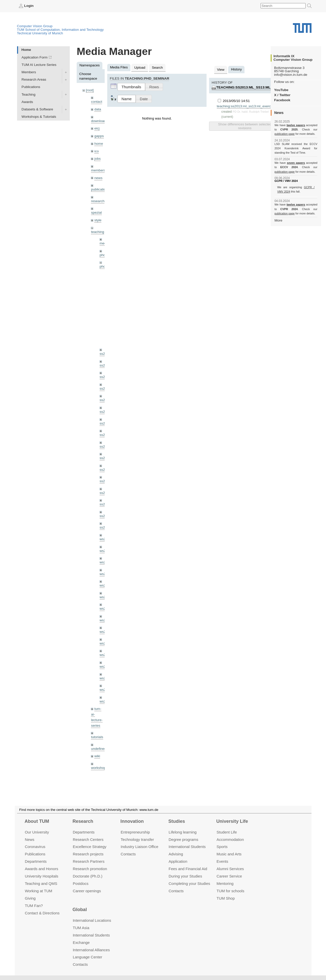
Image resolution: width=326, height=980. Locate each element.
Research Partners (89, 862)
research (98, 201)
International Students (187, 847)
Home (26, 50)
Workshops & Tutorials (39, 117)
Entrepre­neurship (135, 832)
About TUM (37, 822)
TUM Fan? (34, 906)
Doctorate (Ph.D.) (88, 876)
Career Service (229, 876)
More (279, 220)
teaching (97, 232)
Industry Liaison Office (140, 847)
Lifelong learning (183, 832)
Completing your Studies (189, 883)
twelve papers (296, 125)
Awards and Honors (41, 869)
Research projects (88, 854)
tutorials (97, 737)
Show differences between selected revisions (245, 126)
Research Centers (88, 839)
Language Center (88, 957)
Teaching (29, 94)
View (221, 70)
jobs (97, 159)
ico (96, 151)
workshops (99, 768)
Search (157, 68)
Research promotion (90, 869)
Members (29, 72)
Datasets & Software (37, 109)
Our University (37, 832)
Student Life (227, 832)
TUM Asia (81, 928)
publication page (285, 134)
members (98, 170)
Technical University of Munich (40, 33)
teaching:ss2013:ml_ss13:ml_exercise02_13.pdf (262, 87)
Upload (140, 68)
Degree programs (183, 839)
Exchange (81, 942)
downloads (99, 121)
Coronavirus (35, 847)
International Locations (92, 920)
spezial (96, 213)
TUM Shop (226, 898)
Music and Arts (229, 854)
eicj (97, 128)
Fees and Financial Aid (188, 869)
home (99, 144)
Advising (176, 854)
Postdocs (81, 883)
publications (100, 189)
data (98, 109)
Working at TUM (38, 891)
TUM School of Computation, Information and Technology (60, 30)
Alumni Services (230, 869)
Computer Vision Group (35, 26)
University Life (232, 822)
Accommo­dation (230, 839)
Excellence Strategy (90, 847)
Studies (177, 822)
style (98, 220)
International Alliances (91, 950)
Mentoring (225, 883)
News (29, 839)
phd (103, 255)
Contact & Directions (42, 913)
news (98, 178)
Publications (31, 87)
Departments (36, 862)
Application (178, 862)
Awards (27, 102)
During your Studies (185, 876)
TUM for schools (230, 891)
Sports (222, 847)
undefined (99, 749)
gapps (99, 136)
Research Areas (34, 79)
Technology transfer (137, 839)
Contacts (128, 854)
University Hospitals (41, 876)
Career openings (87, 891)
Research (83, 822)
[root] (90, 90)
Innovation (132, 822)
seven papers (296, 163)
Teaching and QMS (41, 883)
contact (97, 102)
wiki (97, 756)
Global (80, 910)
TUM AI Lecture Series (39, 65)
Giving (30, 898)
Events (222, 862)
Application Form (35, 57)
